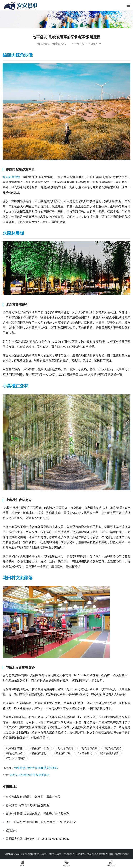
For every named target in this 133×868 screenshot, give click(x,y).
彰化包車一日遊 (40, 748)
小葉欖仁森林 (16, 386)
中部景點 (55, 44)
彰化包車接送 (114, 748)
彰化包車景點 (11, 177)
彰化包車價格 (66, 748)
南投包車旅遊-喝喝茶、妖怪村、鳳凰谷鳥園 (33, 797)
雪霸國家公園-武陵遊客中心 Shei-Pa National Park (37, 839)
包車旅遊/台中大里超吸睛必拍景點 (36, 768)
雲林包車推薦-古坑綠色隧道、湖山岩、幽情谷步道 (37, 814)
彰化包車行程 (63, 753)
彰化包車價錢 (90, 748)
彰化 (63, 44)
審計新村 (11, 831)
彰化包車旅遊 (15, 753)
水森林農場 (13, 233)
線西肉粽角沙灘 (18, 55)
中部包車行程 (43, 44)
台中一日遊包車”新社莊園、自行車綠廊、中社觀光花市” (41, 822)
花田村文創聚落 (18, 578)
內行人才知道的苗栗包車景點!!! (30, 775)
